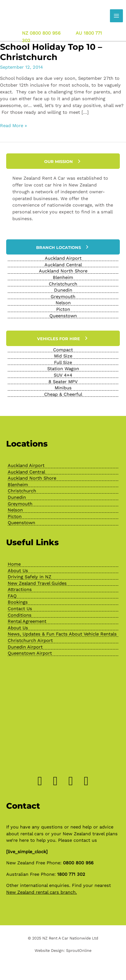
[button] (63, 161)
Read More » (13, 126)
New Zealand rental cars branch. (42, 892)
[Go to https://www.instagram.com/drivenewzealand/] (55, 781)
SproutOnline (79, 950)
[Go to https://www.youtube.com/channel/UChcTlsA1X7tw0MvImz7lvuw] (86, 781)
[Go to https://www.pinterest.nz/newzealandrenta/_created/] (71, 781)
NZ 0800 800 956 (41, 33)
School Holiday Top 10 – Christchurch (51, 52)
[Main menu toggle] (116, 16)
